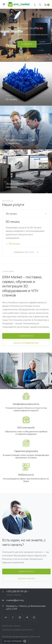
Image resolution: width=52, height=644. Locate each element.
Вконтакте (6, 617)
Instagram (20, 617)
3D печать (13, 222)
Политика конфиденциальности (18, 630)
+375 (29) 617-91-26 (17, 592)
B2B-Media (35, 637)
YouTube (34, 617)
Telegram (27, 617)
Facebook (13, 617)
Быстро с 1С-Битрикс (13, 641)
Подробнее (27, 44)
